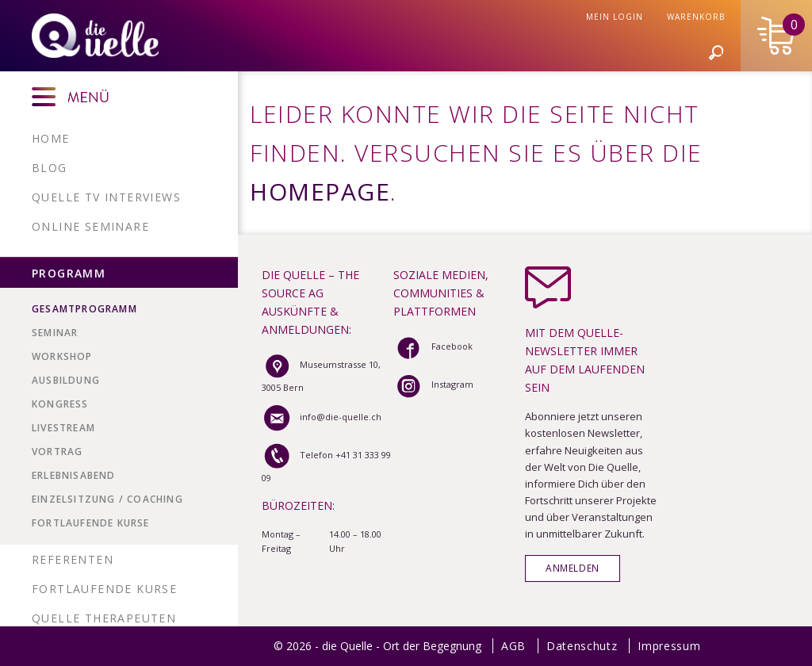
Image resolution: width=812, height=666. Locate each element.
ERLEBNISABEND (74, 475)
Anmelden (573, 568)
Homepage (320, 191)
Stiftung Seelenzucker (567, 124)
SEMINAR (55, 333)
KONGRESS (60, 404)
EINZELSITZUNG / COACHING (107, 499)
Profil (169, 124)
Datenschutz (582, 646)
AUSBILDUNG (66, 380)
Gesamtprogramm (84, 309)
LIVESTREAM (63, 428)
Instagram (433, 384)
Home (51, 138)
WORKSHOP (62, 356)
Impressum (669, 646)
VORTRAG (57, 452)
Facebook (433, 346)
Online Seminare (90, 226)
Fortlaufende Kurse (91, 523)
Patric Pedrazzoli (415, 124)
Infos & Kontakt (714, 124)
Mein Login (686, 88)
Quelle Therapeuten (104, 618)
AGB (513, 646)
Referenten (73, 559)
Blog (50, 168)
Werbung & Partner (273, 124)
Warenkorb (767, 88)
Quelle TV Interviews (106, 197)
